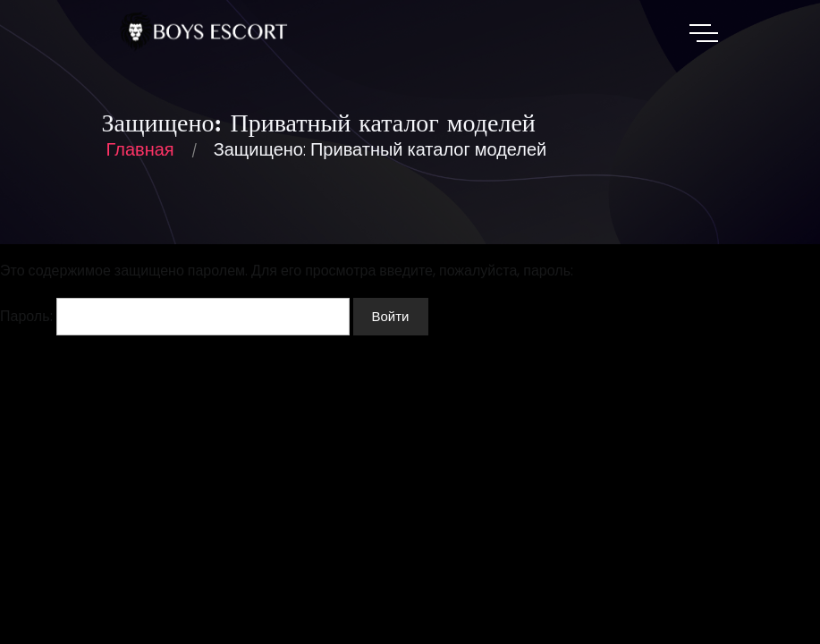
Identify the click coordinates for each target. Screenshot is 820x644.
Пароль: (175, 317)
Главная (140, 149)
